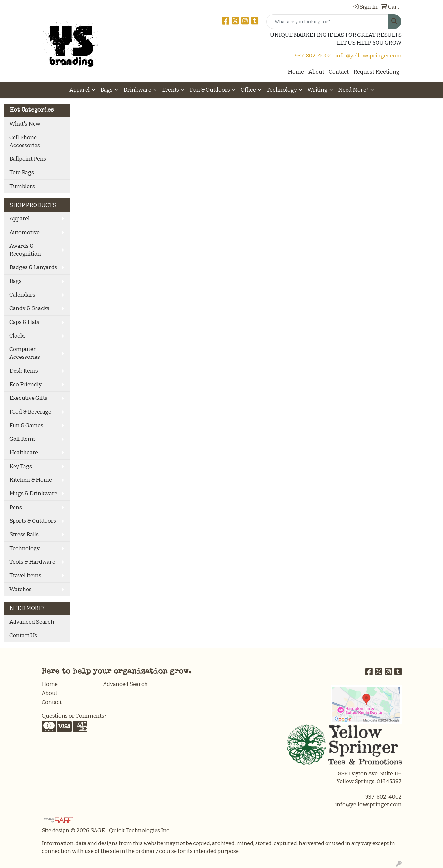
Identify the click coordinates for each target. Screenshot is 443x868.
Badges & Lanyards (33, 267)
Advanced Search (32, 622)
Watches (20, 589)
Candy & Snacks (29, 308)
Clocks (18, 336)
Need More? (353, 90)
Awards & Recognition (25, 250)
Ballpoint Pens (28, 159)
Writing (317, 90)
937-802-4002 (313, 56)
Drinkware (137, 90)
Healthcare (24, 453)
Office (248, 90)
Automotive (25, 232)
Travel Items (25, 575)
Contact (339, 72)
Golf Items (23, 439)
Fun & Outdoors (210, 90)
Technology (282, 90)
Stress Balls (24, 535)
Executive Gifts (28, 398)
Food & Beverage (30, 412)
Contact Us (23, 636)
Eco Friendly (25, 384)
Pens (16, 507)
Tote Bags (22, 172)
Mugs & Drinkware (33, 494)
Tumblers (22, 186)
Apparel (80, 90)
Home (296, 72)
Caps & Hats (24, 322)
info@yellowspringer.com (368, 56)
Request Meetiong (376, 72)
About (316, 72)
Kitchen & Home (31, 480)
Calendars (22, 295)
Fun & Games (26, 425)
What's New (25, 124)
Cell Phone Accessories (25, 141)
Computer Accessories (25, 353)
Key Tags (21, 466)
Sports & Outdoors (33, 521)
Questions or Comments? (74, 716)
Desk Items (24, 371)
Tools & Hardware (32, 562)
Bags (106, 90)
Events (171, 90)
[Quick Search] (327, 22)
